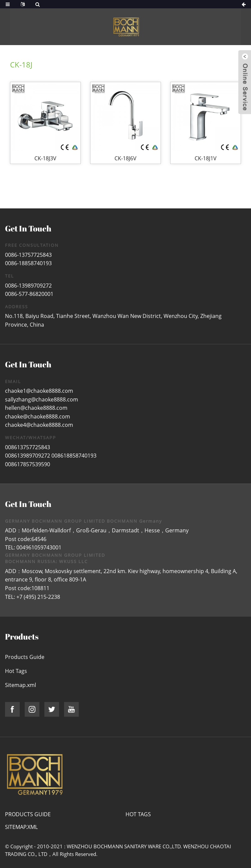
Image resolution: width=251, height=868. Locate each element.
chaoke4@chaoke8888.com (39, 425)
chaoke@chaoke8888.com (38, 416)
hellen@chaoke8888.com (36, 408)
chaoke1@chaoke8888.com (39, 391)
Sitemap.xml (21, 685)
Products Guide (25, 657)
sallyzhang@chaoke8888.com (42, 399)
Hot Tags (16, 671)
